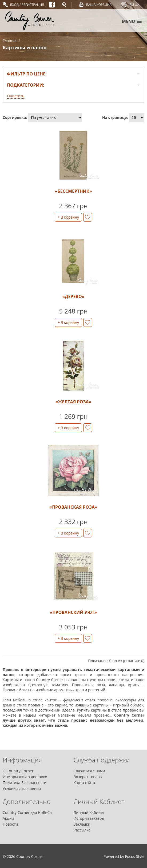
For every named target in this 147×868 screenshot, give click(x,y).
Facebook (52, 5)
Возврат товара (88, 777)
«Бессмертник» (73, 191)
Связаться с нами (89, 771)
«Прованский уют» (73, 612)
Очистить (16, 96)
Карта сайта (84, 783)
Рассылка (82, 830)
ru (132, 5)
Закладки (82, 824)
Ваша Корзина (99, 5)
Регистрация (33, 5)
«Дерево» (73, 296)
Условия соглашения (22, 788)
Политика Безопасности (25, 783)
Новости (10, 824)
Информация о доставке (25, 777)
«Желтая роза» (73, 402)
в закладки (88, 217)
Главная (10, 41)
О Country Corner (18, 771)
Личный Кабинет (89, 812)
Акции (8, 818)
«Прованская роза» (73, 507)
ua (137, 5)
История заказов (89, 818)
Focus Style (135, 856)
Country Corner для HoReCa (27, 812)
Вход (14, 5)
